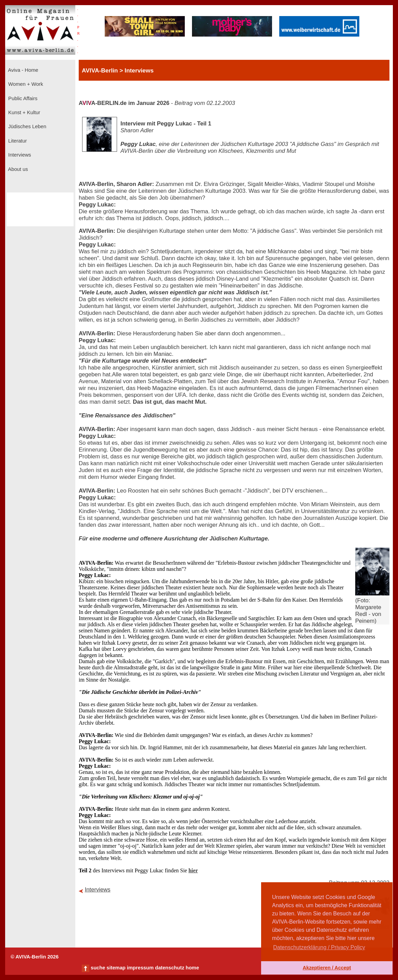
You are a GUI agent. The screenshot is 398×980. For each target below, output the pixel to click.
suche (98, 968)
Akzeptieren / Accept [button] (327, 968)
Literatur (17, 141)
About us (17, 169)
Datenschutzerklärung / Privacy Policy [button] (319, 947)
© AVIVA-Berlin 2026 (35, 957)
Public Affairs (22, 98)
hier (193, 870)
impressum (140, 968)
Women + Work (25, 84)
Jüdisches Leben (27, 126)
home (192, 968)
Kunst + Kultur (23, 112)
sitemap (116, 968)
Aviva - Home (23, 70)
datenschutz (170, 968)
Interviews (19, 155)
